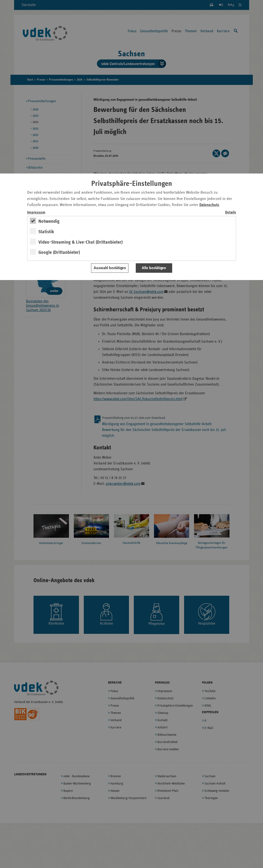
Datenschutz (209, 205)
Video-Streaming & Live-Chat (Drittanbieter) (81, 242)
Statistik (46, 232)
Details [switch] (231, 212)
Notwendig (49, 221)
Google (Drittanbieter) (59, 252)
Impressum (36, 212)
